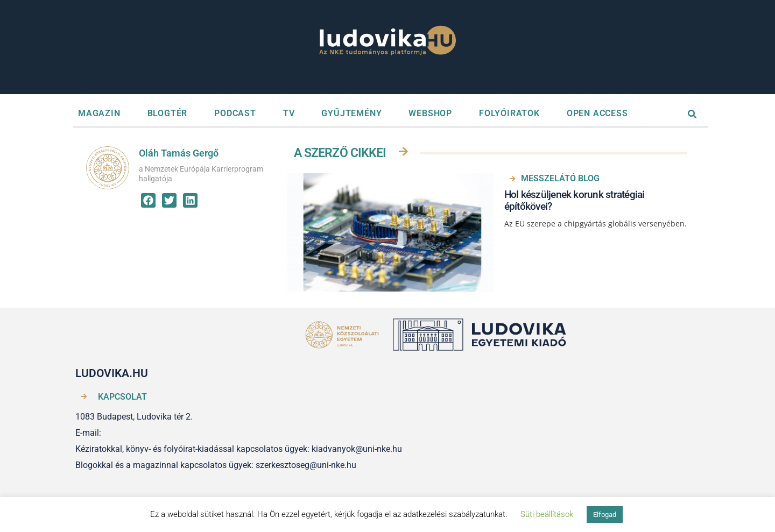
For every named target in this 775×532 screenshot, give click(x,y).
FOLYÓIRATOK (509, 113)
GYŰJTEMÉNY (351, 113)
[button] (148, 200)
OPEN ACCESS (597, 113)
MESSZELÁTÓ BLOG (560, 178)
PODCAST (235, 113)
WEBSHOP (430, 113)
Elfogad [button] (605, 515)
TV (289, 113)
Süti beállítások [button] (547, 514)
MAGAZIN (99, 113)
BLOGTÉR (168, 113)
